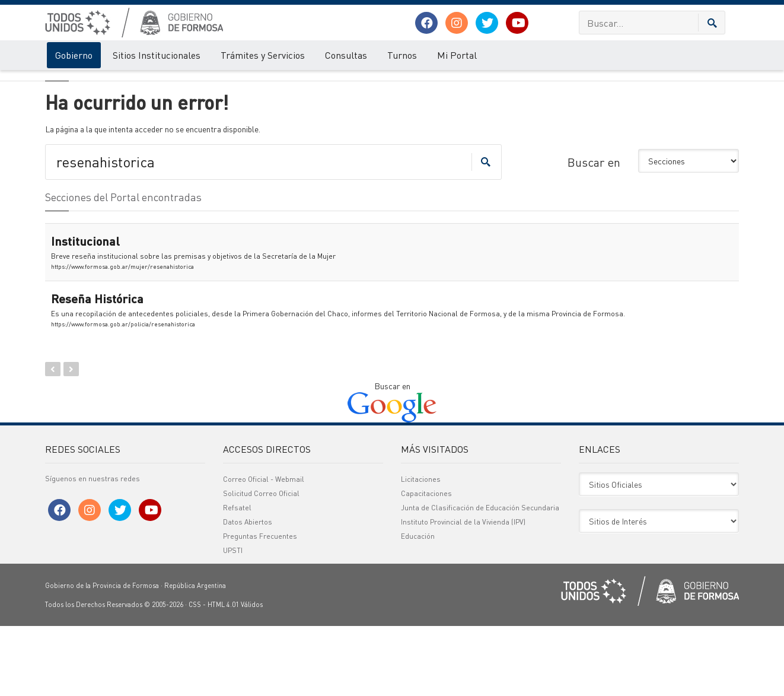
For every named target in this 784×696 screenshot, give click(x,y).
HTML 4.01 (223, 675)
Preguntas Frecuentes (260, 606)
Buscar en (594, 232)
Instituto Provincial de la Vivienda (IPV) (463, 592)
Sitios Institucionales (157, 55)
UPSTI (233, 620)
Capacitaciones (426, 563)
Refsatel (237, 578)
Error (94, 82)
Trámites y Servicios (263, 55)
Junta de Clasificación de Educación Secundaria (480, 578)
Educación (418, 606)
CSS (195, 675)
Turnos (402, 55)
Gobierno (74, 55)
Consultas (346, 55)
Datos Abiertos (248, 592)
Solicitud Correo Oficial (261, 563)
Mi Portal (457, 55)
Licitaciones (421, 549)
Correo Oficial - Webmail (264, 549)
